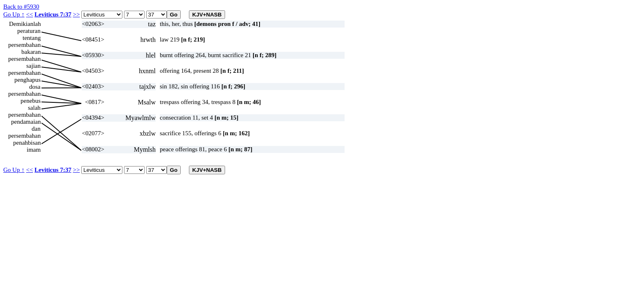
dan (36, 129)
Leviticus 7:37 (53, 14)
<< (29, 14)
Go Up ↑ (14, 14)
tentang (32, 38)
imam (34, 150)
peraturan (29, 31)
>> (76, 14)
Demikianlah (25, 24)
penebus (31, 101)
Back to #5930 (21, 7)
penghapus (28, 80)
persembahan (24, 45)
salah (34, 108)
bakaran (31, 52)
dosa (35, 87)
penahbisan (27, 143)
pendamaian (26, 122)
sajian (33, 66)
